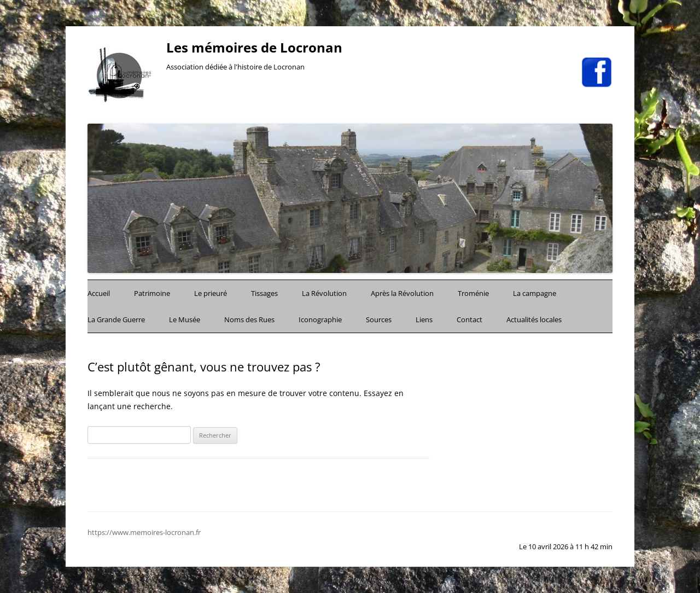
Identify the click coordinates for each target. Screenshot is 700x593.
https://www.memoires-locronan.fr (144, 532)
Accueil (99, 293)
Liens (424, 319)
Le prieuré (211, 293)
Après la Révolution (402, 293)
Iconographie (320, 319)
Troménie (473, 293)
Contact (469, 319)
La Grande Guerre (116, 319)
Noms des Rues (249, 319)
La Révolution (324, 293)
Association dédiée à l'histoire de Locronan (235, 67)
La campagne (535, 293)
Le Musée (185, 319)
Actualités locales (534, 319)
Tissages (264, 293)
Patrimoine (152, 293)
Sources (379, 319)
